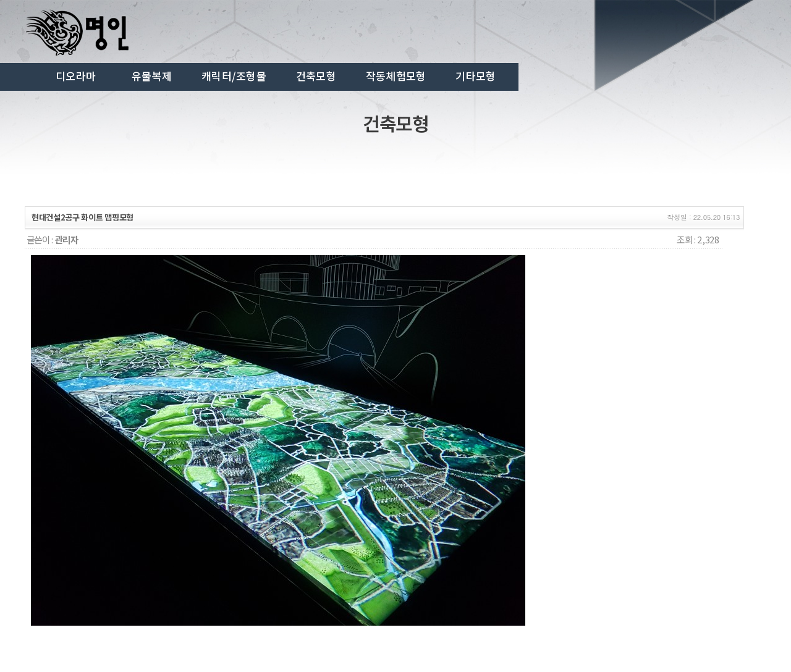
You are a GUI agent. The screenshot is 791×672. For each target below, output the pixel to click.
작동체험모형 (396, 76)
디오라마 (76, 76)
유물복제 (152, 76)
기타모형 (476, 76)
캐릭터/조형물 (234, 76)
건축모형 (316, 76)
